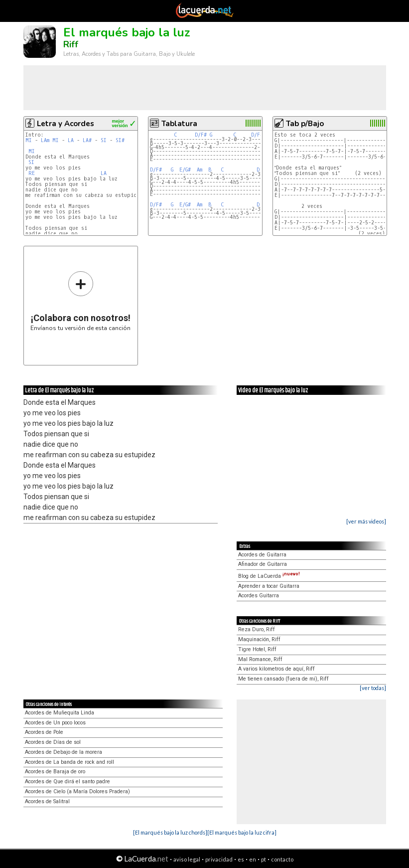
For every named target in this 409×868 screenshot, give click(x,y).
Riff (71, 44)
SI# (120, 140)
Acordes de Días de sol (53, 742)
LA (71, 140)
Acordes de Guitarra (262, 555)
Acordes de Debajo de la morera (64, 752)
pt (264, 859)
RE (32, 173)
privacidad (219, 859)
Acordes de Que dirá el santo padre (68, 781)
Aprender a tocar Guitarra (269, 586)
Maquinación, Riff (259, 639)
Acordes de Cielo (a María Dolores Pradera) (77, 791)
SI (104, 140)
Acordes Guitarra (259, 596)
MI (29, 140)
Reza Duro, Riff (257, 629)
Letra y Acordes (66, 124)
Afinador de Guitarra (263, 564)
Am (200, 170)
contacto (282, 859)
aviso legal (187, 859)
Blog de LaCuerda (269, 576)
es (241, 859)
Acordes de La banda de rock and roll (69, 762)
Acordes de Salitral (47, 801)
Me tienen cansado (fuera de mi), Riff (283, 679)
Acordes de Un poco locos (55, 723)
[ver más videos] (366, 521)
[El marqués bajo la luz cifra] (242, 832)
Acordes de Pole (44, 732)
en (253, 859)
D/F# (201, 135)
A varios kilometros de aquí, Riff (276, 669)
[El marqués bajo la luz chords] (170, 832)
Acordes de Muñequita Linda (60, 713)
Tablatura (179, 124)
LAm (45, 140)
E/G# (185, 170)
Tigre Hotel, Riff (257, 649)
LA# (87, 140)
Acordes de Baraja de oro (55, 772)
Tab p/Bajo (305, 124)
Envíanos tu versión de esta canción (80, 301)
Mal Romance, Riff (260, 659)
